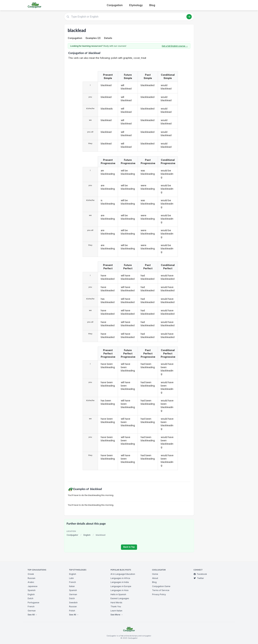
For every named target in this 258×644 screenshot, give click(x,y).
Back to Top (129, 547)
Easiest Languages (120, 598)
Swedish (73, 603)
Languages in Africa (120, 578)
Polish (72, 611)
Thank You (116, 606)
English (87, 535)
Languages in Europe (121, 586)
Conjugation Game (161, 586)
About (155, 578)
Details (108, 38)
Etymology (136, 5)
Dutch (30, 598)
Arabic (31, 582)
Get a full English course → (175, 46)
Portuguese (33, 603)
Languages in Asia (119, 590)
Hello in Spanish (118, 594)
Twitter (199, 578)
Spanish (32, 590)
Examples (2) (93, 38)
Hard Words (116, 603)
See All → (32, 615)
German (32, 611)
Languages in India (120, 582)
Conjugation (115, 5)
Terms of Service (161, 590)
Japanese (33, 586)
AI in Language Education (123, 574)
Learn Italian (116, 611)
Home (155, 574)
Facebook (200, 574)
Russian (31, 578)
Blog (152, 5)
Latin (71, 578)
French (31, 606)
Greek (31, 574)
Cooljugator (72, 535)
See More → (117, 615)
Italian (72, 586)
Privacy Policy (159, 594)
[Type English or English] (129, 17)
